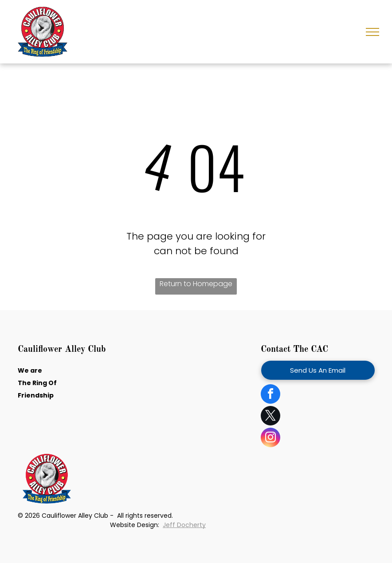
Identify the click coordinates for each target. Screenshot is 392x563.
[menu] (372, 32)
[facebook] (270, 395)
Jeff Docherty (184, 525)
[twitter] (270, 417)
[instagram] (270, 439)
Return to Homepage (196, 284)
